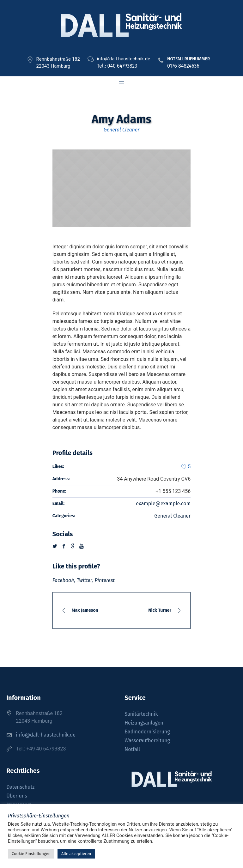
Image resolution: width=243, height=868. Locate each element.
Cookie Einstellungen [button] (31, 854)
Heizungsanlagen (144, 723)
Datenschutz (20, 787)
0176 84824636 (183, 66)
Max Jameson (85, 610)
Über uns (17, 796)
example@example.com (163, 504)
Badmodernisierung (147, 732)
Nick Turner (160, 610)
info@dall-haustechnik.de (46, 735)
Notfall (132, 749)
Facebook (63, 580)
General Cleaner (172, 516)
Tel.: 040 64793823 (117, 66)
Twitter (84, 580)
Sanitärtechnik (141, 714)
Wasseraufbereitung (147, 741)
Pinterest (105, 580)
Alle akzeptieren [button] (76, 854)
